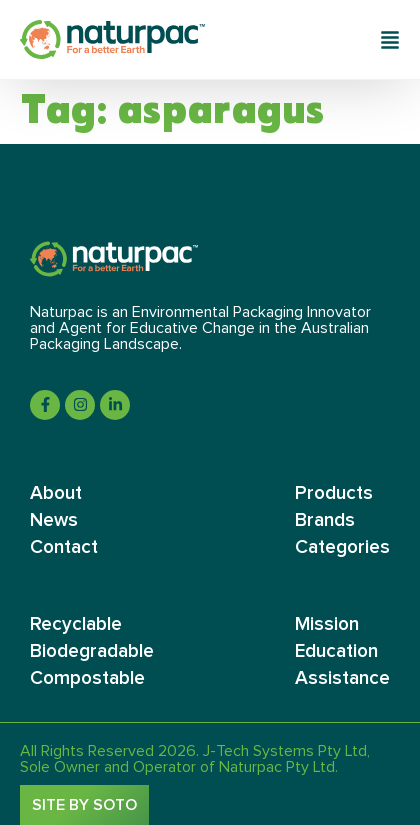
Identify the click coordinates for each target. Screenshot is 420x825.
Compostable (87, 678)
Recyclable (76, 624)
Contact (64, 547)
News (54, 520)
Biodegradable (92, 651)
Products (334, 493)
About (56, 493)
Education (336, 651)
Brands (325, 520)
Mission (327, 624)
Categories (342, 547)
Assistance (342, 678)
